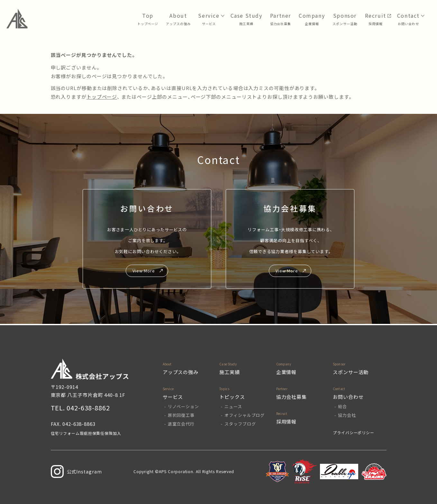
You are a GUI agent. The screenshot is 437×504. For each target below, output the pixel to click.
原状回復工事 (181, 415)
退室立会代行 (181, 424)
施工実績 (230, 372)
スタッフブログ (240, 424)
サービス (209, 24)
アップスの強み (178, 24)
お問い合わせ (408, 24)
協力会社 (347, 415)
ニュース (233, 406)
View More (144, 271)
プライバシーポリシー (354, 432)
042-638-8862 (88, 408)
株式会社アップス (90, 370)
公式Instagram (76, 472)
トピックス (232, 397)
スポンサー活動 (345, 24)
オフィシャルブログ (245, 415)
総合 (342, 406)
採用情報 (376, 24)
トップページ (148, 24)
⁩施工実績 (246, 24)
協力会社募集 (281, 24)
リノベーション (183, 406)
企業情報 (312, 24)
